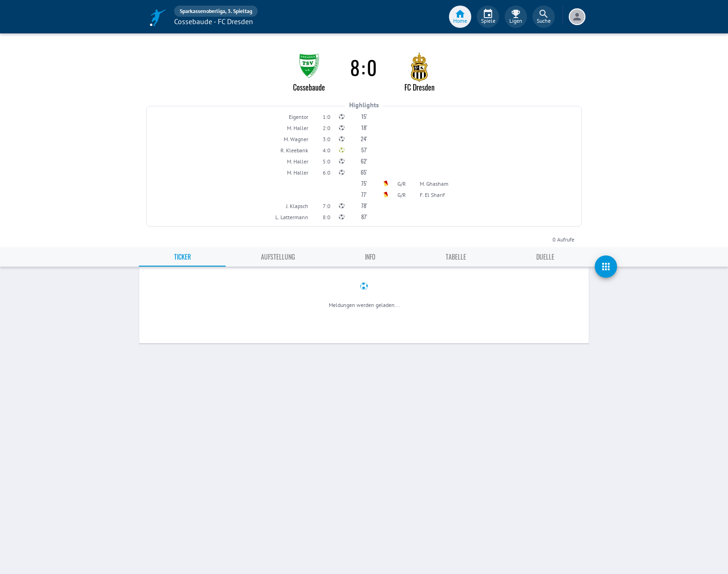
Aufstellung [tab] (278, 257)
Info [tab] (370, 257)
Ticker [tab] (182, 257)
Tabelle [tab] (456, 257)
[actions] (606, 267)
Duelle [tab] (545, 257)
